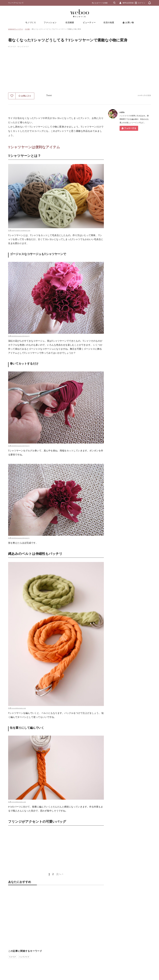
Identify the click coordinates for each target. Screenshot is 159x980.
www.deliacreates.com (19, 708)
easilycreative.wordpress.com (21, 230)
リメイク (12, 957)
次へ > (60, 874)
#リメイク (12, 47)
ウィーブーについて (16, 3)
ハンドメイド (24, 957)
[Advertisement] (80, 71)
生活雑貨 (70, 23)
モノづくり (31, 23)
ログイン (142, 3)
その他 (27, 29)
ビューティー (89, 23)
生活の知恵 (109, 23)
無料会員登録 (128, 3)
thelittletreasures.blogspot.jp (20, 336)
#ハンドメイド (23, 47)
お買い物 (128, 23)
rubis (122, 112)
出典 (10, 230)
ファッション (50, 23)
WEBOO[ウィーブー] (15, 29)
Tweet (49, 95)
